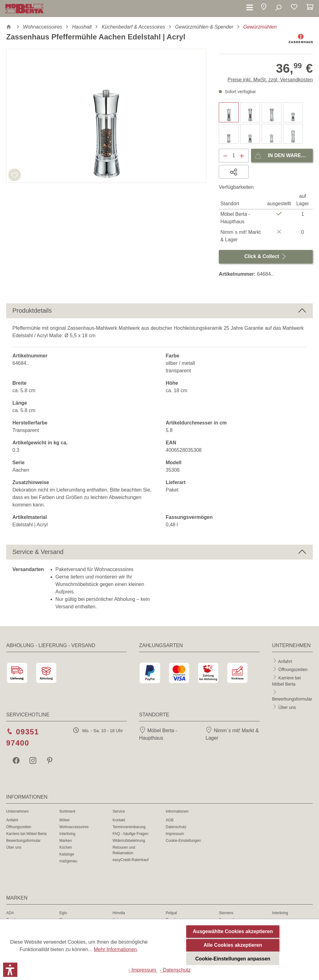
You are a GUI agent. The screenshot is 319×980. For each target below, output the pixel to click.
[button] (264, 8)
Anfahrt (285, 661)
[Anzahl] (234, 156)
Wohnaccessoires (74, 827)
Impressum (175, 834)
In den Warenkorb (284, 154)
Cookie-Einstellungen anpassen (233, 959)
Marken (65, 841)
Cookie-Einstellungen (183, 841)
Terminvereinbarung (129, 827)
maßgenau (68, 861)
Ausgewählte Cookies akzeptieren (233, 931)
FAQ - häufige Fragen (130, 834)
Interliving (67, 834)
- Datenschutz (175, 970)
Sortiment (67, 811)
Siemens (226, 913)
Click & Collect (266, 255)
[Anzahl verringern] (225, 156)
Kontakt (119, 820)
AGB (170, 820)
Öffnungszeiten (293, 669)
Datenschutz (176, 827)
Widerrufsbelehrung (129, 841)
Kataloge (67, 854)
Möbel (64, 820)
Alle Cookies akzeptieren (233, 945)
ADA (10, 913)
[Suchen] (278, 8)
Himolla (119, 913)
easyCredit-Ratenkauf (131, 860)
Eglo (63, 913)
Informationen (177, 811)
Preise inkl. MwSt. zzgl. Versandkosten (270, 80)
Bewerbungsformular (292, 699)
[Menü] (250, 8)
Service (119, 811)
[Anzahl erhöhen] (242, 156)
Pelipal (171, 913)
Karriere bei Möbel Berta (26, 834)
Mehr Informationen (115, 949)
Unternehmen (18, 811)
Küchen (66, 847)
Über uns (287, 707)
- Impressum (143, 970)
